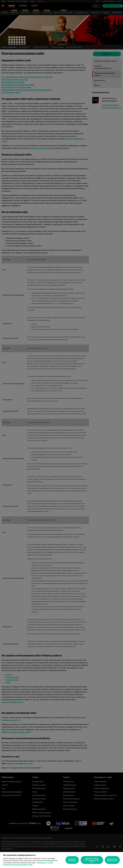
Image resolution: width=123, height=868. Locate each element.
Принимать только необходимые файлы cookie (92, 860)
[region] (61, 860)
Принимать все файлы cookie (112, 860)
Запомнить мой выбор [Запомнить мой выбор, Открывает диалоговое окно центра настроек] (72, 860)
